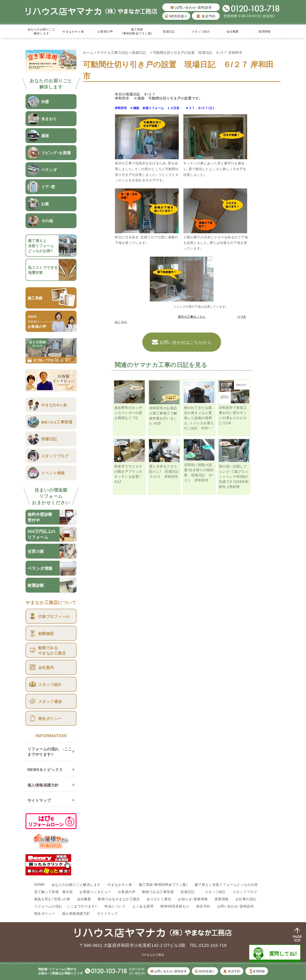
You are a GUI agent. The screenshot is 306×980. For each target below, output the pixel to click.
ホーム (88, 52)
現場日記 (170, 31)
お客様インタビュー (95, 892)
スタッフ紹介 (201, 31)
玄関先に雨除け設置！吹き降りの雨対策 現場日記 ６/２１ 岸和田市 (199, 472)
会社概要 (233, 31)
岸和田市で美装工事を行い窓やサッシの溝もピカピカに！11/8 (233, 415)
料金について (115, 906)
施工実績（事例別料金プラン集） (137, 31)
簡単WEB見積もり (175, 906)
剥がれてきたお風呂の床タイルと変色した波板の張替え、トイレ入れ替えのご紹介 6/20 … (199, 418)
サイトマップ (39, 800)
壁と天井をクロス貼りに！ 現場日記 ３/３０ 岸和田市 (166, 471)
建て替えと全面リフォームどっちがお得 (226, 884)
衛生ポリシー (45, 913)
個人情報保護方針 (43, 785)
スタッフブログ (245, 892)
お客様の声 (105, 31)
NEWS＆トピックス (45, 769)
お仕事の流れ (246, 899)
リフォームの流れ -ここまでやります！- (50, 751)
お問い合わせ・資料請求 (191, 7)
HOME (40, 884)
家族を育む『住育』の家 (52, 899)
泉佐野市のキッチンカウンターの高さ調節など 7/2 (128, 412)
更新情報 (222, 899)
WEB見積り (176, 16)
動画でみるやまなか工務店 (119, 899)
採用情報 (265, 31)
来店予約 (206, 16)
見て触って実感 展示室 (53, 892)
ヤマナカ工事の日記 (113, 52)
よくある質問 (143, 906)
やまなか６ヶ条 (73, 31)
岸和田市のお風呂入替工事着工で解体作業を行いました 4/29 (163, 415)
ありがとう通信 (159, 899)
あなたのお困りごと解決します (41, 31)
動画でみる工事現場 (158, 892)
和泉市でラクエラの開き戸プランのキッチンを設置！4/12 (128, 474)
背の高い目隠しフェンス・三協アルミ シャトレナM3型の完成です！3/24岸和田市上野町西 (236, 476)
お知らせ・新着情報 (193, 899)
